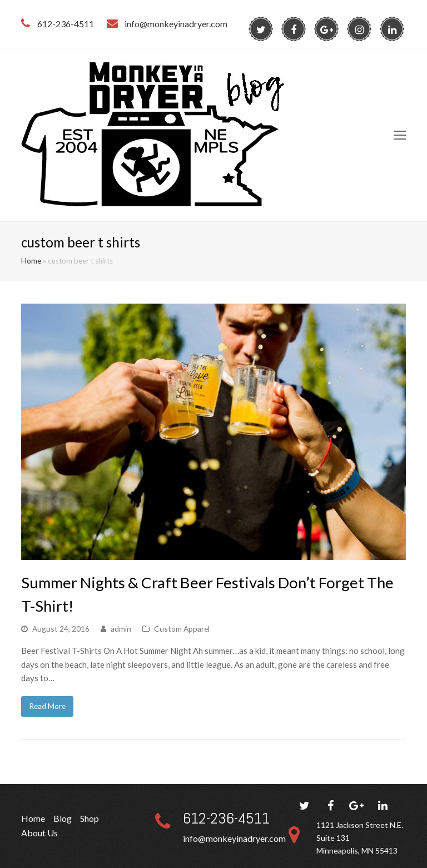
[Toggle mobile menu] (400, 135)
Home (31, 261)
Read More (47, 706)
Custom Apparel (182, 629)
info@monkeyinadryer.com (234, 838)
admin (121, 629)
